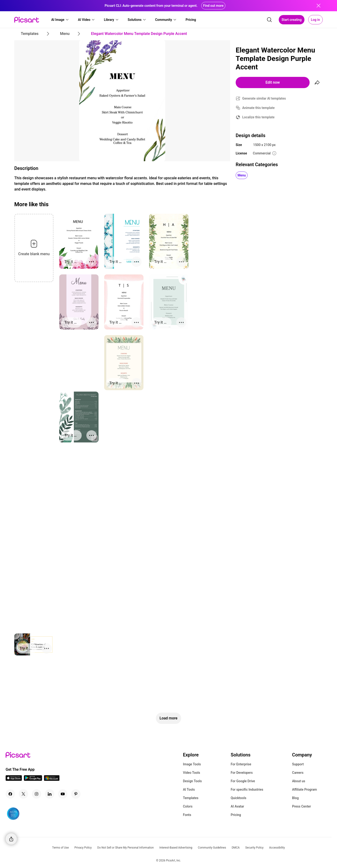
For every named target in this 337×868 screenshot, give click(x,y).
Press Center (302, 806)
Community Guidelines (212, 848)
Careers (298, 773)
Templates (191, 798)
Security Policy (254, 848)
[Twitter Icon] (23, 794)
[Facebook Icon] (10, 794)
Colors (188, 806)
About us (299, 781)
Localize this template (258, 117)
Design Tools (192, 781)
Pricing (236, 815)
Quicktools (239, 798)
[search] (269, 20)
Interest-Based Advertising (176, 848)
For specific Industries (247, 789)
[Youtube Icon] (63, 794)
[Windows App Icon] (52, 780)
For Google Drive (243, 781)
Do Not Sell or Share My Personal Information (126, 848)
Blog (295, 798)
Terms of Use (60, 848)
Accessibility (277, 848)
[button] (60, 20)
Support (298, 764)
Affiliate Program (304, 789)
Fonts (187, 815)
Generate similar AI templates (264, 98)
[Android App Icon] (33, 780)
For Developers (242, 773)
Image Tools (192, 764)
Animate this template (258, 108)
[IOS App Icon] (14, 780)
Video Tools (192, 773)
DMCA (236, 848)
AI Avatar (237, 806)
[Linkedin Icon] (50, 794)
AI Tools (189, 789)
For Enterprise (241, 764)
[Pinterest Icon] (76, 794)
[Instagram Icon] (37, 794)
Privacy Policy (83, 848)
